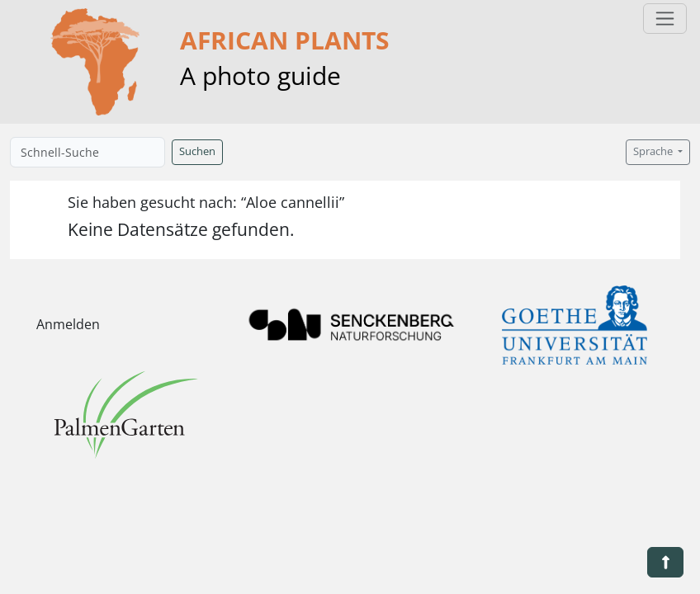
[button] (665, 562)
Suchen (197, 151)
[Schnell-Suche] (87, 152)
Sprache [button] (654, 151)
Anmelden (68, 324)
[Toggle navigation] (665, 19)
